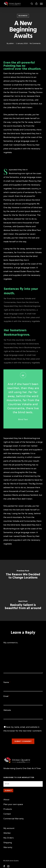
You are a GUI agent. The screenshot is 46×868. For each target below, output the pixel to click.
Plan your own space (13, 804)
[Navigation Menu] (41, 4)
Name (7, 682)
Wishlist (7, 833)
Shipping (8, 843)
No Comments (35, 43)
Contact (7, 814)
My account (9, 828)
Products (8, 809)
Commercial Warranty (14, 819)
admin (11, 43)
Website (7, 710)
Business (23, 16)
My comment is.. (11, 643)
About (6, 800)
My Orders (9, 838)
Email (7, 696)
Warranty (8, 847)
